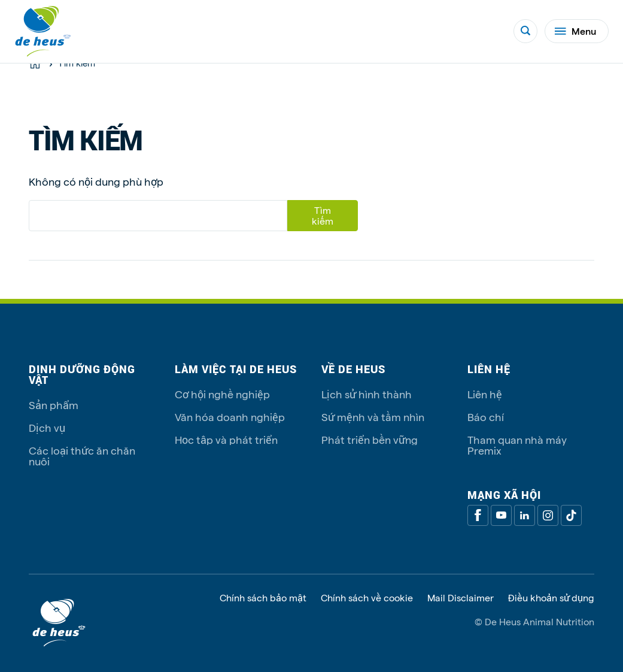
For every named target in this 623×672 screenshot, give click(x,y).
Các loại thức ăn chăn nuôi (82, 455)
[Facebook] (478, 515)
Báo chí (486, 417)
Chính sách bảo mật (263, 598)
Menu (575, 31)
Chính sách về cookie (367, 598)
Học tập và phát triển (226, 439)
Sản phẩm (54, 405)
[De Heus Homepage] (43, 31)
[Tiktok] (571, 515)
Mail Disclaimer (461, 598)
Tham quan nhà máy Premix (517, 445)
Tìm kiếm (323, 215)
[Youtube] (501, 515)
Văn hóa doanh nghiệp (230, 417)
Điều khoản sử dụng (551, 598)
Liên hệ (485, 394)
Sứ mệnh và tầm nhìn (373, 417)
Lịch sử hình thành (367, 394)
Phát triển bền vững (370, 439)
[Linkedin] (525, 515)
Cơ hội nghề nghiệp (222, 394)
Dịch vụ (47, 427)
